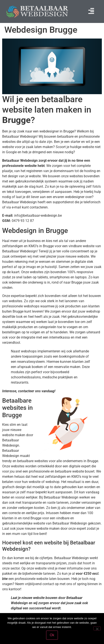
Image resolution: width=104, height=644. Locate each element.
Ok (52, 635)
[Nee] (97, 628)
